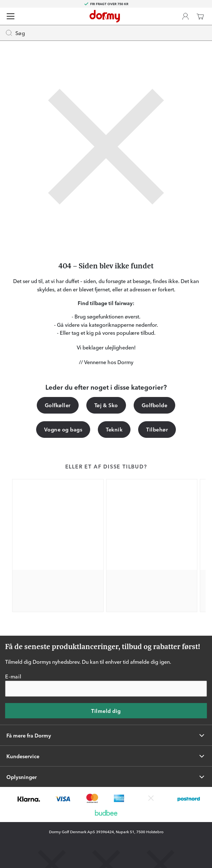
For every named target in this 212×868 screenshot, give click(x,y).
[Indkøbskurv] (200, 16)
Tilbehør (157, 429)
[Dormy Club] (185, 16)
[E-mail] (106, 689)
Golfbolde (154, 405)
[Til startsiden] (105, 16)
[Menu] (11, 16)
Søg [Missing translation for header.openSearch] (15, 33)
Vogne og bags (63, 429)
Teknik (114, 429)
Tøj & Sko (106, 405)
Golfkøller (58, 405)
